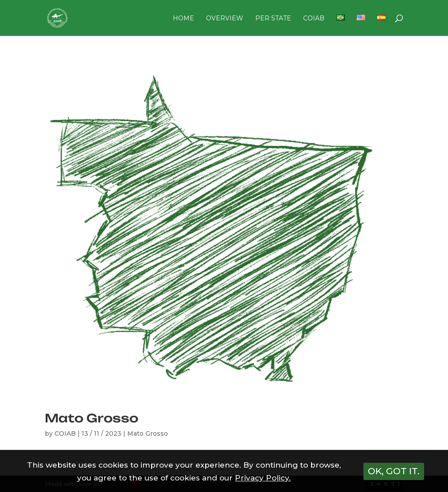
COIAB (314, 19)
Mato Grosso (92, 418)
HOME (183, 19)
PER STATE (273, 19)
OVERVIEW (225, 19)
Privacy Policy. (263, 478)
